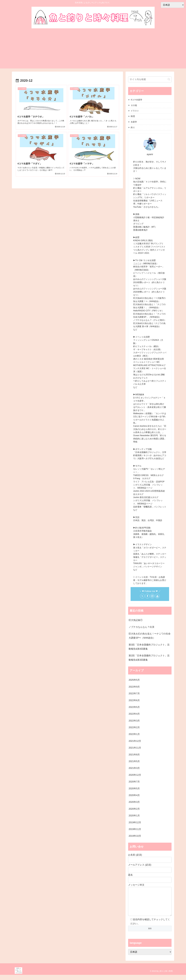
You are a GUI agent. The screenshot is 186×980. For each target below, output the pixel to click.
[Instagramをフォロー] (152, 596)
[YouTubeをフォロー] (157, 596)
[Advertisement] (93, 49)
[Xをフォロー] (142, 596)
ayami (150, 154)
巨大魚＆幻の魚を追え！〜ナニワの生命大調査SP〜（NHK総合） (150, 636)
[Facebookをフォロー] (147, 596)
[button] (169, 79)
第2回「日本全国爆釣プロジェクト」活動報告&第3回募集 (149, 658)
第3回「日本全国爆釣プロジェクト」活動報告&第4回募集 (149, 647)
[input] (150, 79)
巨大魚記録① (136, 620)
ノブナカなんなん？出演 (141, 627)
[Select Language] (150, 957)
